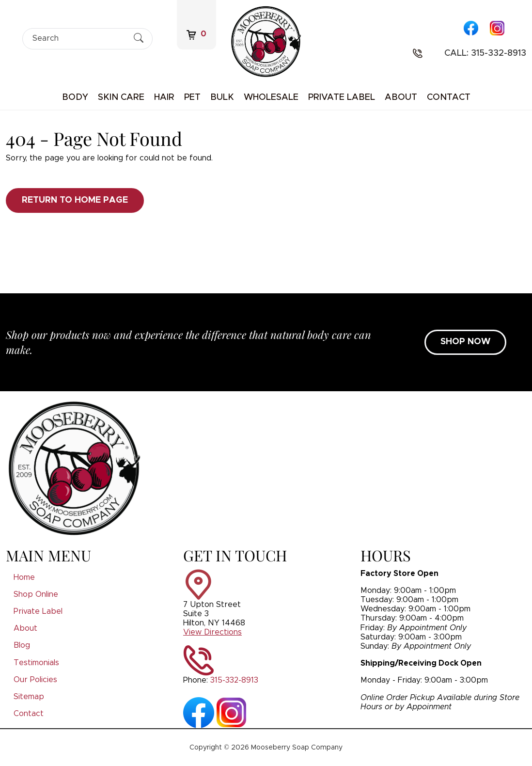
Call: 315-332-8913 (485, 53)
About (401, 97)
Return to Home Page (75, 200)
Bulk (222, 97)
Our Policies (35, 680)
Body (75, 97)
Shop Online (36, 594)
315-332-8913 (234, 680)
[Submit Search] (139, 38)
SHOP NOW (465, 342)
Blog (22, 645)
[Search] (79, 39)
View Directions (212, 632)
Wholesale (271, 97)
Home (24, 577)
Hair (164, 97)
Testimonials (36, 663)
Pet (192, 97)
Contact (449, 97)
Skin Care (121, 97)
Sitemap (29, 697)
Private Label (342, 97)
